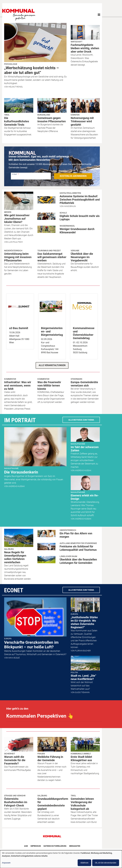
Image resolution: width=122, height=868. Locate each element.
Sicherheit (10, 754)
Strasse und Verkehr (15, 796)
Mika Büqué (14, 658)
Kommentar (10, 379)
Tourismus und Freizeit (49, 251)
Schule (63, 213)
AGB (26, 846)
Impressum (36, 846)
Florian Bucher (83, 651)
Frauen (41, 754)
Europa (8, 639)
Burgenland (44, 115)
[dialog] (61, 859)
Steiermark (77, 379)
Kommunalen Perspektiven (40, 716)
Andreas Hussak (17, 486)
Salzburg (9, 549)
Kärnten (75, 115)
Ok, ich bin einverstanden (106, 863)
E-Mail (14, 174)
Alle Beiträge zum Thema (81, 420)
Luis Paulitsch (16, 242)
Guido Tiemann (82, 692)
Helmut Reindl (16, 87)
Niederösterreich (13, 251)
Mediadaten (75, 846)
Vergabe (75, 251)
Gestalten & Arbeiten (70, 193)
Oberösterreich (68, 530)
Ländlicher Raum (68, 556)
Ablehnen (84, 863)
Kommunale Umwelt (81, 754)
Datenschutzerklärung (55, 846)
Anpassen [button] (6, 863)
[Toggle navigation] (99, 15)
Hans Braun (70, 206)
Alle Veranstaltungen (52, 365)
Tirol (7, 115)
